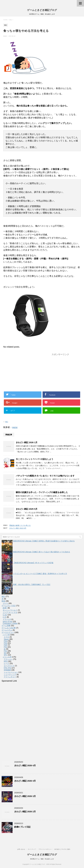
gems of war (7, 622)
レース (6, 663)
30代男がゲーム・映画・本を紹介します (42, 859)
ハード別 (6, 635)
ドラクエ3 (7, 619)
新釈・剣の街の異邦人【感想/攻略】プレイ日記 (32, 585)
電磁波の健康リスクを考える (20, 525)
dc (5, 649)
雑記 (7, 422)
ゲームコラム (7, 630)
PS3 (5, 643)
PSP (6, 645)
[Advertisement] (22, 372)
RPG (6, 661)
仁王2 (5, 615)
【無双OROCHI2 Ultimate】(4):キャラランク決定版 (33, 563)
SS (5, 653)
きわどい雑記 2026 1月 (27, 442)
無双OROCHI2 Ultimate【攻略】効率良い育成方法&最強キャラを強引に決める (44, 541)
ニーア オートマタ (10, 613)
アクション (8, 659)
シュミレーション (11, 672)
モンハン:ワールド (10, 610)
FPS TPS (7, 668)
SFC (6, 655)
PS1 (5, 651)
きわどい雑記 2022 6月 (18, 528)
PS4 (5, 641)
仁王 (4, 617)
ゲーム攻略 (6, 626)
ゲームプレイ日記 (9, 606)
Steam (6, 639)
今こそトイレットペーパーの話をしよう (35, 459)
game (15, 427)
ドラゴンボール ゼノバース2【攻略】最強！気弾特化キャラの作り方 (40, 574)
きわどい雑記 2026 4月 (25, 765)
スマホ (6, 637)
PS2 (5, 647)
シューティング (10, 675)
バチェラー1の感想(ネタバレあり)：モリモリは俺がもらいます (45, 476)
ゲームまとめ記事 (9, 628)
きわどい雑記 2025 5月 (27, 509)
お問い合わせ (21, 849)
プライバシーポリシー (45, 849)
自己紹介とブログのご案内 (62, 849)
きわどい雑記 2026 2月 (25, 812)
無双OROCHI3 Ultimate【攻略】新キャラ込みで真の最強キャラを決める (42, 552)
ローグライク (9, 666)
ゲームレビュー (8, 632)
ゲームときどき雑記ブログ (42, 10)
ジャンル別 (7, 657)
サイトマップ (32, 849)
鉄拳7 (5, 608)
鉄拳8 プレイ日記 (22, 827)
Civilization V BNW (10, 624)
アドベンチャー (10, 677)
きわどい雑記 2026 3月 (25, 796)
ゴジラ (5, 603)
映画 (3, 601)
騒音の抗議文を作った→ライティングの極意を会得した (42, 492)
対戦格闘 (7, 670)
